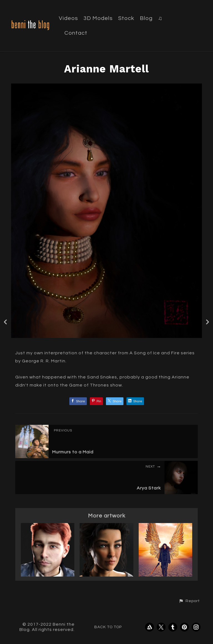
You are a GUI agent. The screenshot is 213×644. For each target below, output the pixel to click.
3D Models (98, 18)
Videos (68, 18)
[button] (189, 601)
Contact (76, 33)
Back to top (108, 627)
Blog (146, 18)
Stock (126, 18)
